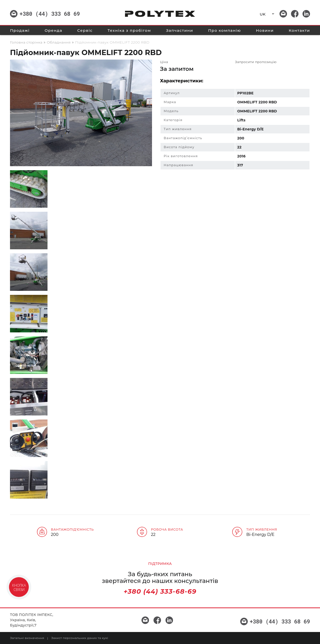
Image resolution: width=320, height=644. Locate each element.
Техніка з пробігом (129, 30)
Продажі (20, 30)
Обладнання (59, 42)
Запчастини (179, 30)
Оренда (53, 30)
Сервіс (85, 30)
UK (263, 14)
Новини (265, 30)
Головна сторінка (26, 42)
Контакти (299, 30)
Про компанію (225, 30)
